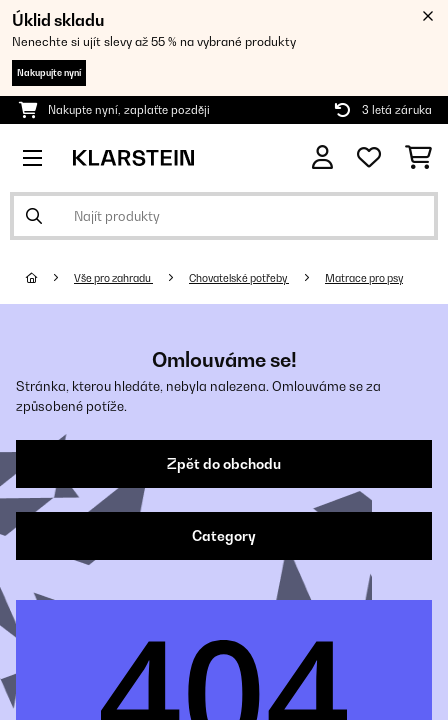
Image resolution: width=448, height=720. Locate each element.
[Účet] (322, 157)
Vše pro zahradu (113, 278)
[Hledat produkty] (224, 216)
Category (224, 536)
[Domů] (50, 278)
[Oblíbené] (369, 158)
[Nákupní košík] (418, 158)
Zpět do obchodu (224, 464)
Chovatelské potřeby (239, 278)
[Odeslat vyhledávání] (34, 216)
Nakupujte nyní (49, 72)
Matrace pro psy (364, 278)
